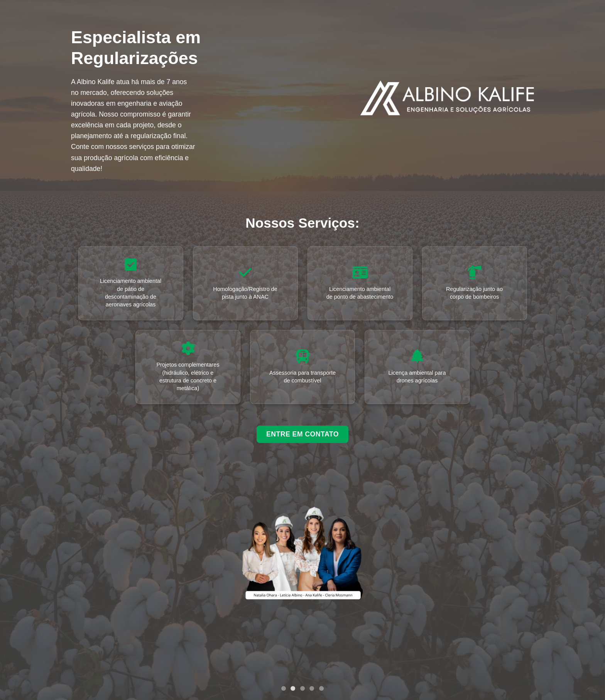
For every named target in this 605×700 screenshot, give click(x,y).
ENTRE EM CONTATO (302, 434)
